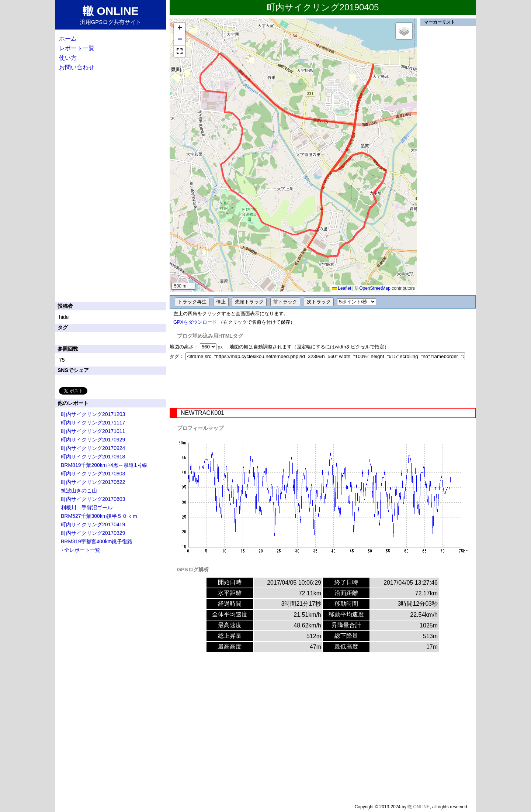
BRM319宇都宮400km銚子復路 (97, 541)
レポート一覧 (77, 48)
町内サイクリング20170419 (93, 524)
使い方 (68, 58)
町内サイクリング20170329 (93, 533)
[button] (180, 29)
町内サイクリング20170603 (93, 499)
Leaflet (342, 288)
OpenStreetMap (375, 288)
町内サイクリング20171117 (93, 423)
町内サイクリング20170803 (93, 474)
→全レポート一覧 (80, 550)
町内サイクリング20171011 (93, 431)
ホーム (68, 39)
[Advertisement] (323, 384)
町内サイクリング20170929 (93, 440)
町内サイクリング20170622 (93, 482)
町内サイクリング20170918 (93, 457)
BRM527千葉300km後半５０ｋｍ (99, 516)
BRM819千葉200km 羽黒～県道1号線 (104, 465)
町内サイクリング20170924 (93, 448)
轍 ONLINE (419, 807)
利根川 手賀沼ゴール (87, 507)
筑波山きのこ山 (79, 491)
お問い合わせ (77, 67)
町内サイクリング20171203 (93, 414)
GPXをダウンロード (195, 322)
